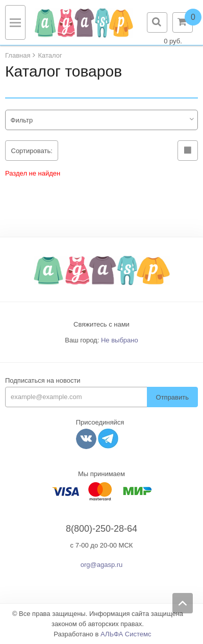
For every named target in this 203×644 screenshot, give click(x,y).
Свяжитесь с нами (102, 324)
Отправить (172, 397)
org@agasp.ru (102, 565)
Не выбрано (120, 340)
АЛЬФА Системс (126, 634)
